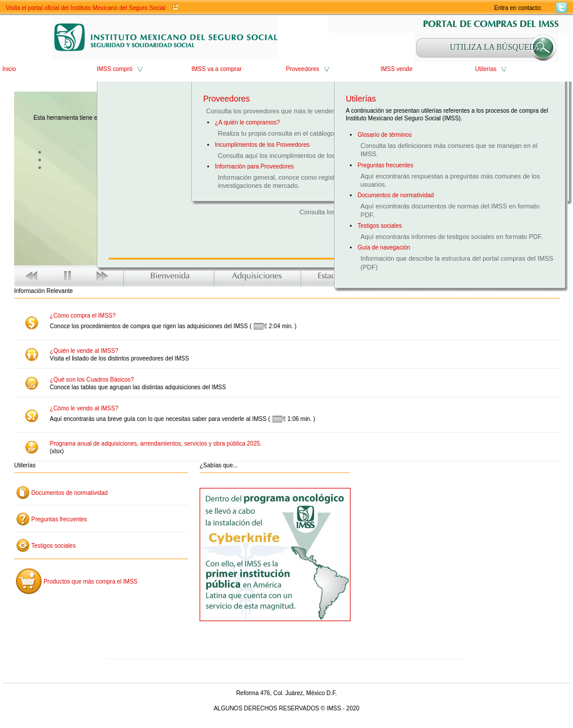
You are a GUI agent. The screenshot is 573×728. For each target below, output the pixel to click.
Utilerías (486, 69)
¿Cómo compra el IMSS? (83, 316)
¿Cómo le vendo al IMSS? (84, 408)
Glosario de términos (385, 135)
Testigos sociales (380, 226)
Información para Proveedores (255, 166)
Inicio (9, 69)
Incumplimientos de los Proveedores (262, 145)
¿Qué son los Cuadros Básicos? (92, 380)
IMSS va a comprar (217, 69)
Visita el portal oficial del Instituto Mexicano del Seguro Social (86, 8)
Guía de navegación (384, 247)
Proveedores (303, 69)
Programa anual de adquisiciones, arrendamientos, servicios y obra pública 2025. (156, 444)
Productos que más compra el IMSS (90, 582)
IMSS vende (396, 69)
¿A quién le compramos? (247, 122)
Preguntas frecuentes (385, 165)
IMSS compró (115, 69)
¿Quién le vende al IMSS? (84, 351)
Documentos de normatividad (396, 195)
